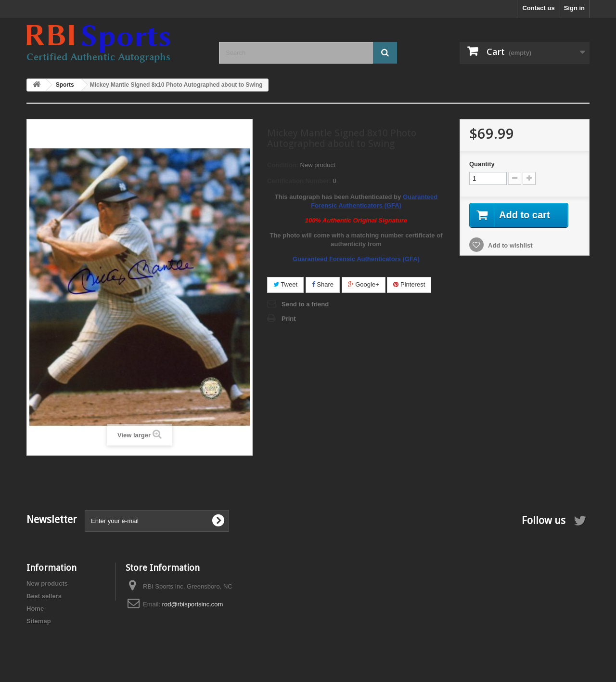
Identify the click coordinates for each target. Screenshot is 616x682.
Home (35, 609)
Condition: (283, 165)
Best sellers (44, 596)
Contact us (538, 8)
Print (289, 319)
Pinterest (409, 284)
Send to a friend (305, 304)
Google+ (364, 284)
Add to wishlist (510, 245)
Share (323, 284)
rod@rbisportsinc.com (193, 604)
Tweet (285, 284)
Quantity (482, 164)
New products (47, 584)
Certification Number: (299, 181)
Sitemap (39, 621)
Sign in (574, 8)
